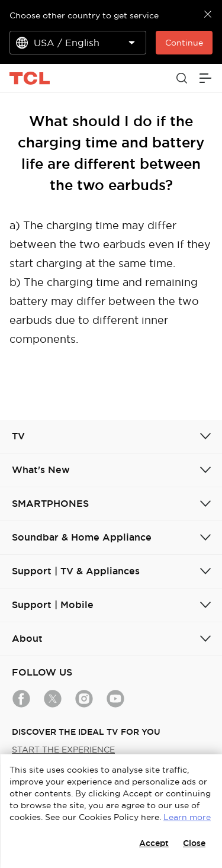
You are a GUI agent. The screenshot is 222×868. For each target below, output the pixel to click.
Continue (184, 43)
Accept (154, 843)
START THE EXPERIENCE (63, 750)
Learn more (187, 817)
